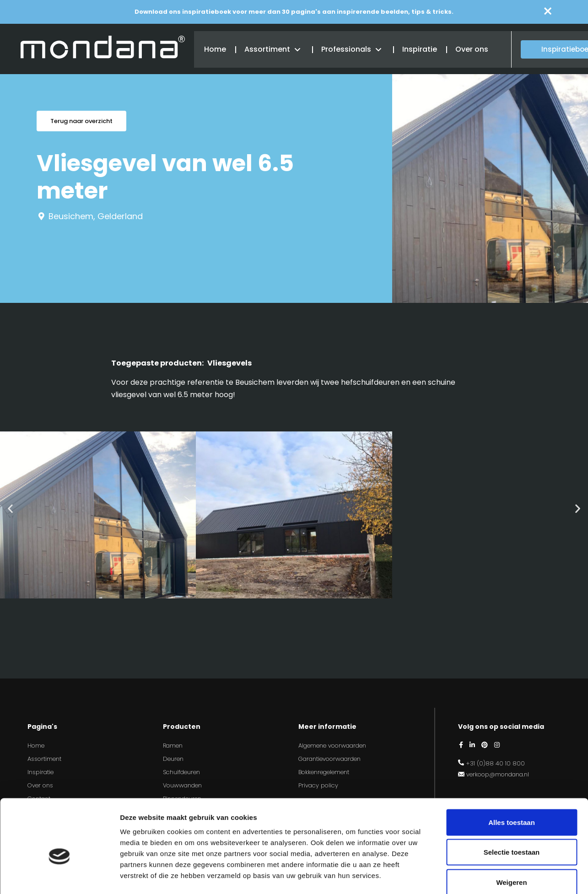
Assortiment (266, 49)
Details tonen (494, 876)
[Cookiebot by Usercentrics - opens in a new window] (59, 876)
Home (214, 49)
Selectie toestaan (512, 804)
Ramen (173, 746)
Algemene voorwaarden (332, 746)
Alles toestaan (512, 774)
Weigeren (511, 834)
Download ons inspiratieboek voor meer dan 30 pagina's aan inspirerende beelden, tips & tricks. (294, 12)
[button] (10, 508)
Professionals (345, 49)
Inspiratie (419, 49)
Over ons (471, 49)
